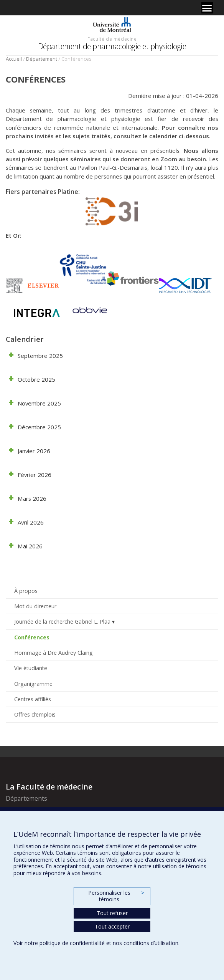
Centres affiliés (33, 699)
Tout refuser (112, 913)
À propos (26, 591)
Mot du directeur (35, 606)
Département (42, 59)
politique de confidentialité (72, 943)
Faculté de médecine (112, 39)
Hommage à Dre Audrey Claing (54, 653)
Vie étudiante (31, 668)
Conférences (32, 637)
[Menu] (207, 8)
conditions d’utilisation (151, 943)
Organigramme (33, 684)
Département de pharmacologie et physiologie (112, 46)
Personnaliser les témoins (116, 896)
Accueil (14, 59)
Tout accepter (112, 926)
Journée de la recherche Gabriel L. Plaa (62, 622)
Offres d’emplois (35, 714)
